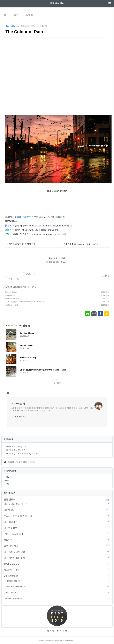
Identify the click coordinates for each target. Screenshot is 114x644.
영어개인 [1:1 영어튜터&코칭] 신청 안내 (23, 453)
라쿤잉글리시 (57, 3)
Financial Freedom (57, 599)
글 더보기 (57, 383)
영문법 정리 (57, 510)
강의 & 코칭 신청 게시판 (57, 504)
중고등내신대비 (57, 570)
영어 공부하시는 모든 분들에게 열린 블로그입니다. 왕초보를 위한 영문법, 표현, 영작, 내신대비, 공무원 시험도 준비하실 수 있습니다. (52, 409)
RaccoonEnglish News (57, 587)
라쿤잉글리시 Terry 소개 (16, 446)
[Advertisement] (57, 70)
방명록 (29, 15)
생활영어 (57, 540)
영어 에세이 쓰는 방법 (57, 558)
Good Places (57, 593)
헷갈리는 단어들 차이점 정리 (57, 516)
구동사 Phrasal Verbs (57, 534)
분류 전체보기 (11, 499)
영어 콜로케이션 (57, 522)
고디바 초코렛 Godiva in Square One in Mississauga (25, 302)
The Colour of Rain (24, 32)
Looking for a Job (59, 581)
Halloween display (12, 299)
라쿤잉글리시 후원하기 (16, 450)
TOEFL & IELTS (57, 564)
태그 (16, 15)
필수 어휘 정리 (57, 546)
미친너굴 (25, 26)
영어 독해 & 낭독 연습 (57, 552)
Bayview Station (11, 292)
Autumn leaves (11, 295)
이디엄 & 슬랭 (57, 528)
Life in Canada (13, 26)
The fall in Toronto (12, 305)
